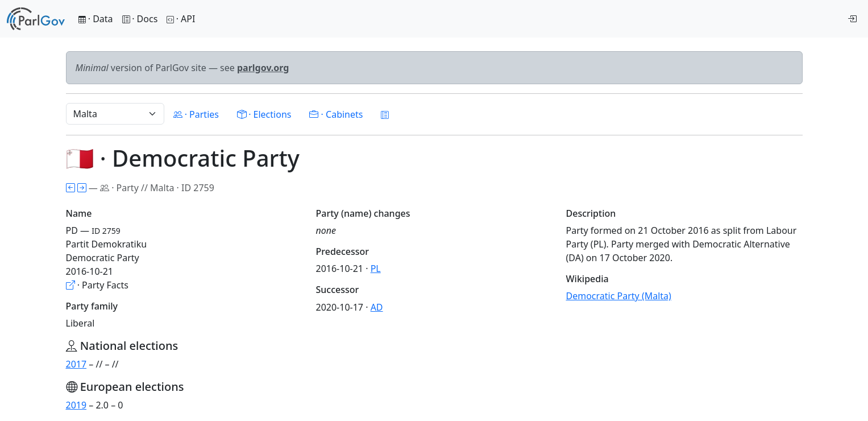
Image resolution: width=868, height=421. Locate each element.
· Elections (264, 114)
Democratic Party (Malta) (619, 296)
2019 (76, 405)
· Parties (196, 114)
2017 (76, 364)
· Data (96, 19)
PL (376, 269)
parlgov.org (263, 68)
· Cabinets (336, 114)
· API (181, 19)
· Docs (140, 19)
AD (377, 307)
